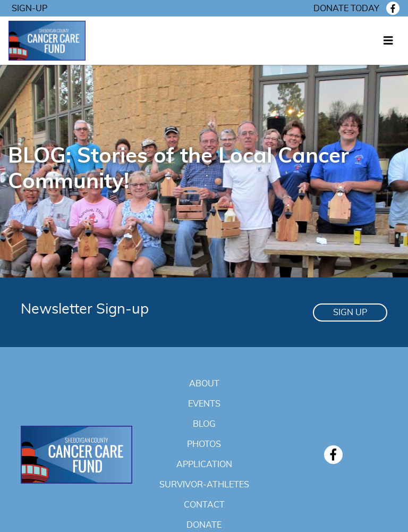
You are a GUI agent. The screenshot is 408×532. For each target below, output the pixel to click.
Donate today (346, 9)
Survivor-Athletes (204, 485)
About (204, 384)
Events (204, 404)
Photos (204, 444)
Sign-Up (29, 9)
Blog (204, 424)
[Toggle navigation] (388, 41)
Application (204, 465)
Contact (204, 505)
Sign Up (350, 313)
